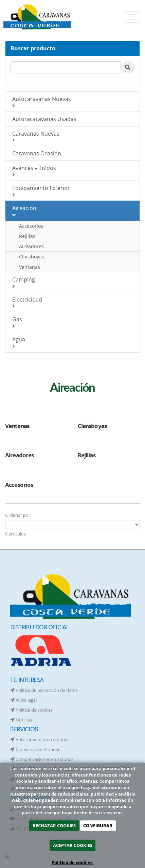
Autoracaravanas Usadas (44, 119)
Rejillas (27, 236)
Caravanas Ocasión (37, 153)
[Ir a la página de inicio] (38, 17)
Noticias (21, 720)
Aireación (73, 211)
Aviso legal (23, 700)
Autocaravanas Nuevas (73, 102)
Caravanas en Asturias (35, 749)
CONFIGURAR (98, 826)
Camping (73, 282)
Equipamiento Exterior (73, 191)
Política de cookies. (73, 863)
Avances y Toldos (73, 171)
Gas (73, 322)
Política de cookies (31, 710)
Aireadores (31, 246)
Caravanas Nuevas (73, 137)
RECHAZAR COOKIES (54, 826)
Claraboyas (32, 257)
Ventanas (30, 267)
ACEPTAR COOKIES (73, 845)
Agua (73, 342)
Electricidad (73, 302)
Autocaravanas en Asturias (40, 739)
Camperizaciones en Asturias (42, 759)
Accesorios (31, 226)
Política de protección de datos (44, 690)
